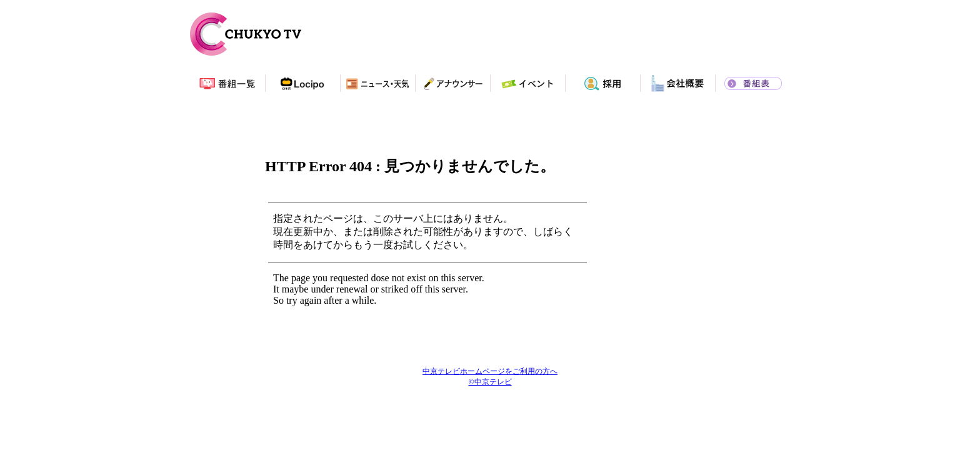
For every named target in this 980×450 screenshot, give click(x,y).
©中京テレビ (490, 382)
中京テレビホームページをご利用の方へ (490, 371)
